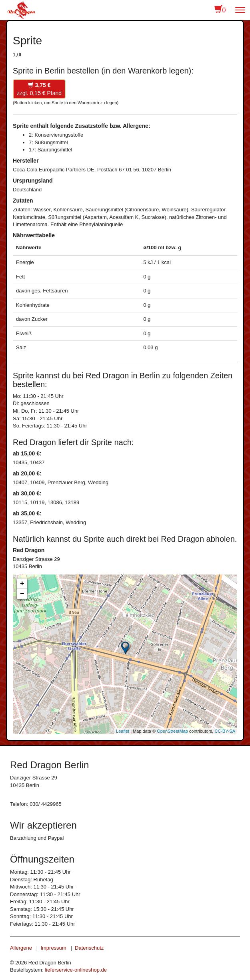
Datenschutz (89, 948)
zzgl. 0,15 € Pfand (39, 89)
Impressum (53, 948)
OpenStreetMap (172, 731)
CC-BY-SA (225, 731)
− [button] (22, 594)
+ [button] (22, 584)
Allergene (21, 948)
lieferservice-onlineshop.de (76, 970)
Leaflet (123, 731)
